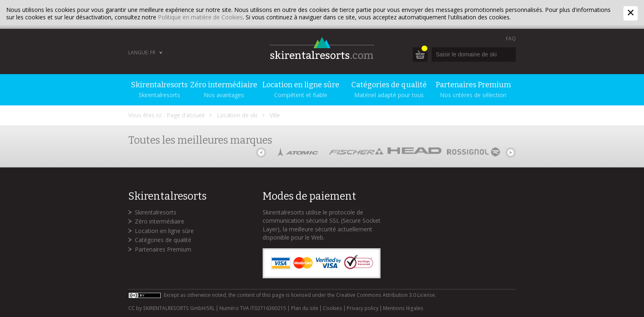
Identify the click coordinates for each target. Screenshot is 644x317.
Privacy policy (363, 308)
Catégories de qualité (163, 240)
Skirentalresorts (156, 212)
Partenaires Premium (163, 249)
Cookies (333, 308)
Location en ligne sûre (164, 231)
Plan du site (305, 308)
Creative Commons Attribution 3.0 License (385, 295)
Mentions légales (403, 308)
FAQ (511, 38)
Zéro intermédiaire (160, 221)
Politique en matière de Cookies (200, 17)
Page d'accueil (186, 115)
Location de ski (237, 115)
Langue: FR (142, 52)
